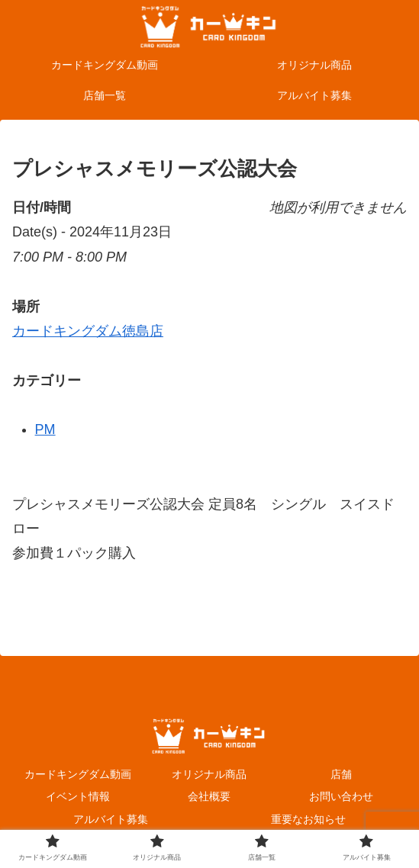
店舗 (341, 774)
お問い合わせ (341, 796)
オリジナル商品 (209, 774)
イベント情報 (78, 796)
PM (45, 429)
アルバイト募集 (111, 819)
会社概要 (209, 796)
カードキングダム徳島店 (88, 331)
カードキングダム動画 (78, 774)
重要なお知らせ (308, 819)
